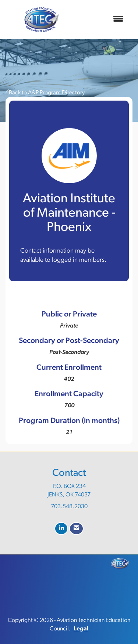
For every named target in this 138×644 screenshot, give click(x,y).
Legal (81, 629)
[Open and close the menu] (103, 20)
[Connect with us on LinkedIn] (61, 529)
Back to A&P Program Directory (45, 93)
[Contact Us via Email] (76, 529)
